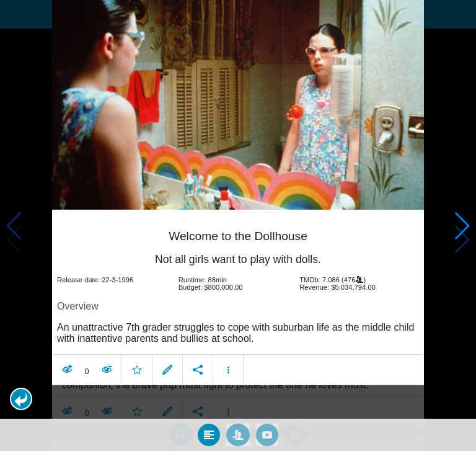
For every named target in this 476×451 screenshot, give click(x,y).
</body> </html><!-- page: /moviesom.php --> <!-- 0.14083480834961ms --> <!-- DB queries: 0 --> (238, 225)
